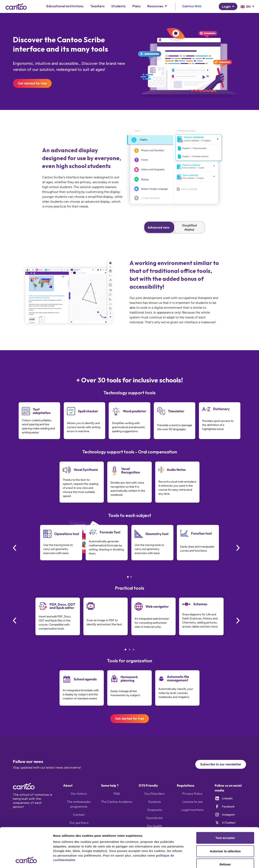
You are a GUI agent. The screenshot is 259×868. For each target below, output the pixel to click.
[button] (157, 6)
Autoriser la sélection (225, 814)
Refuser (225, 827)
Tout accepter (225, 801)
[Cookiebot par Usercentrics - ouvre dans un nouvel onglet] (26, 860)
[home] (16, 6)
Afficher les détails (67, 860)
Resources (155, 6)
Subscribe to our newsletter (221, 764)
